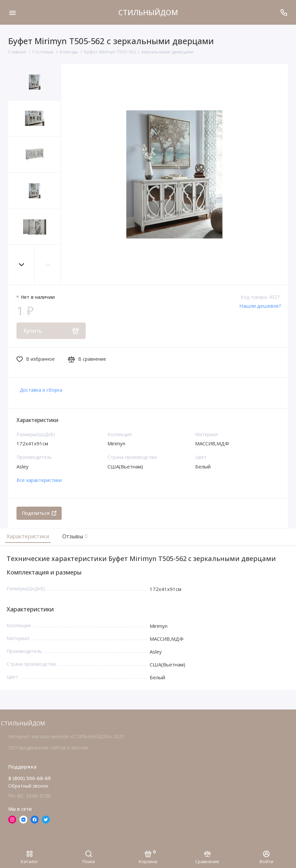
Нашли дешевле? (260, 306)
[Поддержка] (284, 12)
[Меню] (12, 12)
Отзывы (74, 536)
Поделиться (39, 513)
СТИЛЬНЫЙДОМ (148, 12)
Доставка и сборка (41, 390)
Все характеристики (39, 480)
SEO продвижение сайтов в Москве (48, 748)
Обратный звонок (28, 786)
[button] (21, 265)
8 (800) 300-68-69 (30, 778)
